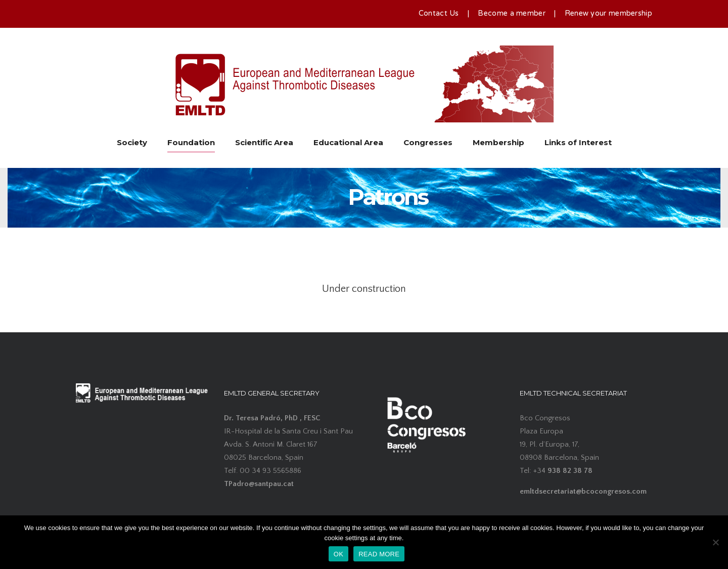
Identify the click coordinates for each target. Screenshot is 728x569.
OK (338, 554)
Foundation (191, 142)
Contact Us (439, 14)
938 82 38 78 (570, 471)
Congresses (428, 142)
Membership (498, 142)
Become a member (512, 14)
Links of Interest (578, 142)
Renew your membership (608, 14)
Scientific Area (264, 142)
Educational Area (348, 142)
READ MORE (379, 554)
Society (132, 142)
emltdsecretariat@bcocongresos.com (583, 491)
